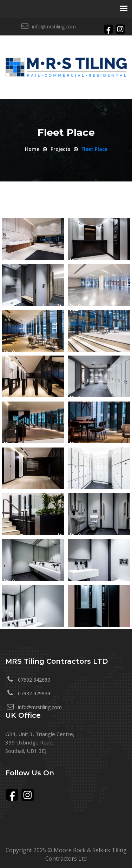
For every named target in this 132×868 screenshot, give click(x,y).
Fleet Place (94, 149)
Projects (60, 149)
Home (32, 149)
